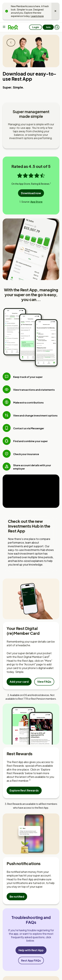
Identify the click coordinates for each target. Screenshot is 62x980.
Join (48, 27)
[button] (57, 27)
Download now (31, 193)
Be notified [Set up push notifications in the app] (17, 897)
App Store (36, 202)
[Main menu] (4, 27)
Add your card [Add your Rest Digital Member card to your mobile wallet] (19, 682)
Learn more (37, 16)
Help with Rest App (31, 950)
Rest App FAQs (31, 960)
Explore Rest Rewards (24, 790)
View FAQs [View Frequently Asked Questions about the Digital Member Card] (44, 682)
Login (36, 27)
